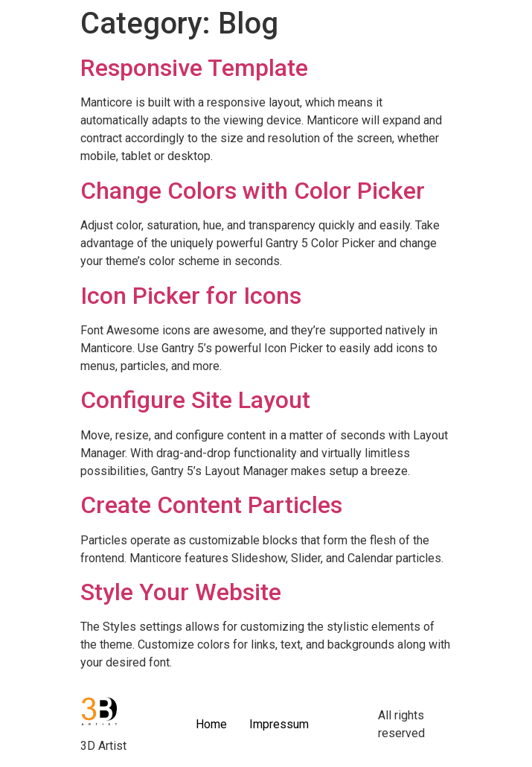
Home (211, 724)
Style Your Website (181, 592)
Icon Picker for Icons (191, 296)
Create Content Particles (211, 505)
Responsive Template (194, 68)
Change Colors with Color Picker (253, 191)
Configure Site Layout (195, 400)
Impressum (279, 724)
